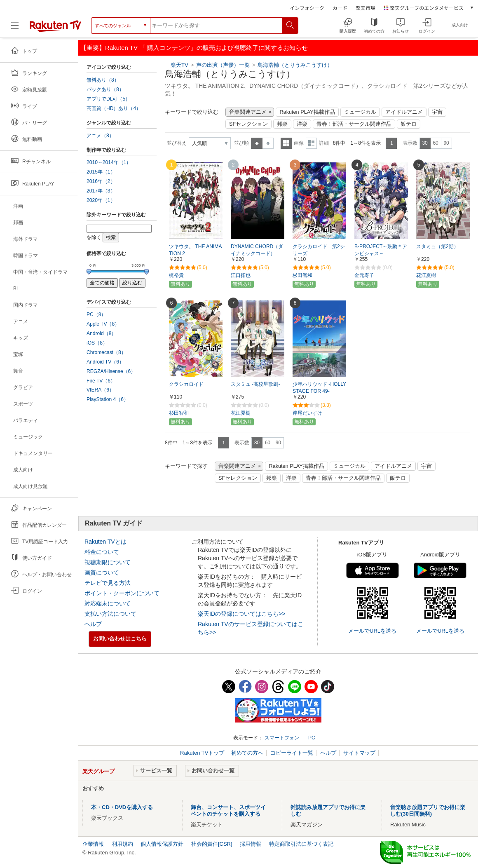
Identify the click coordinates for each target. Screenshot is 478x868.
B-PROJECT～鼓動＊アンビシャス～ (381, 250)
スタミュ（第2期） (437, 246)
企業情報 (93, 844)
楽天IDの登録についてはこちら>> (241, 614)
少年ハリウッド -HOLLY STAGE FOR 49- (319, 388)
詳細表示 (311, 143)
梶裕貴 (176, 275)
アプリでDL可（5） (108, 99)
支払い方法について (110, 614)
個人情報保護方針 (162, 844)
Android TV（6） (105, 362)
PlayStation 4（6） (108, 399)
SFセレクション (248, 124)
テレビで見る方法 (108, 583)
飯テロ (409, 124)
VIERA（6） (100, 390)
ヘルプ (93, 624)
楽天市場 (366, 8)
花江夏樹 (426, 275)
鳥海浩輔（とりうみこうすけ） (295, 65)
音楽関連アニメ (248, 112)
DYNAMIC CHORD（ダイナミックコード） (257, 250)
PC (312, 738)
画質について (102, 572)
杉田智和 (302, 275)
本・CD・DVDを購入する (122, 807)
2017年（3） (101, 191)
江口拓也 (241, 275)
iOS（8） (97, 343)
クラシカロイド (186, 384)
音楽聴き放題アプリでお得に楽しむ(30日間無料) (428, 811)
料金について (102, 552)
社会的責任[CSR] (212, 844)
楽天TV (179, 65)
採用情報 (251, 844)
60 (435, 143)
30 (425, 143)
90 (446, 143)
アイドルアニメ (404, 112)
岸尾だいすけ (307, 413)
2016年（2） (101, 181)
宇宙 (437, 112)
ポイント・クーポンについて (122, 593)
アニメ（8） (100, 136)
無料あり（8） (103, 80)
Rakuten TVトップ (203, 753)
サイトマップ (359, 753)
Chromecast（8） (106, 352)
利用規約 (122, 844)
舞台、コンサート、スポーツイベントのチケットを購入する (228, 811)
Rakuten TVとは (105, 542)
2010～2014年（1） (109, 162)
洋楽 (302, 124)
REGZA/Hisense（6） (111, 371)
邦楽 (282, 124)
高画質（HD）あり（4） (114, 108)
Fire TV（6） (101, 381)
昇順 (257, 143)
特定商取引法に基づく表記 (301, 844)
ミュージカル (360, 112)
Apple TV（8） (103, 324)
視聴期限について (108, 562)
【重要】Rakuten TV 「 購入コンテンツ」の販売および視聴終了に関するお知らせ (194, 48)
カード (340, 8)
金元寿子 (364, 275)
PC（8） (96, 314)
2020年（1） (101, 200)
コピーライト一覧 (292, 753)
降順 (268, 143)
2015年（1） (101, 172)
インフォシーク (307, 8)
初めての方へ (247, 753)
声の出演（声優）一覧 (223, 65)
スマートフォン (282, 738)
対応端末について (108, 603)
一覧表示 (286, 143)
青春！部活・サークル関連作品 (354, 124)
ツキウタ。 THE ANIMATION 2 (195, 250)
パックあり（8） (105, 89)
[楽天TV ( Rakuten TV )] (55, 26)
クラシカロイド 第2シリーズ (319, 250)
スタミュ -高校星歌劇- (255, 384)
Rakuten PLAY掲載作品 (307, 112)
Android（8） (101, 333)
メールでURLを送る (372, 631)
